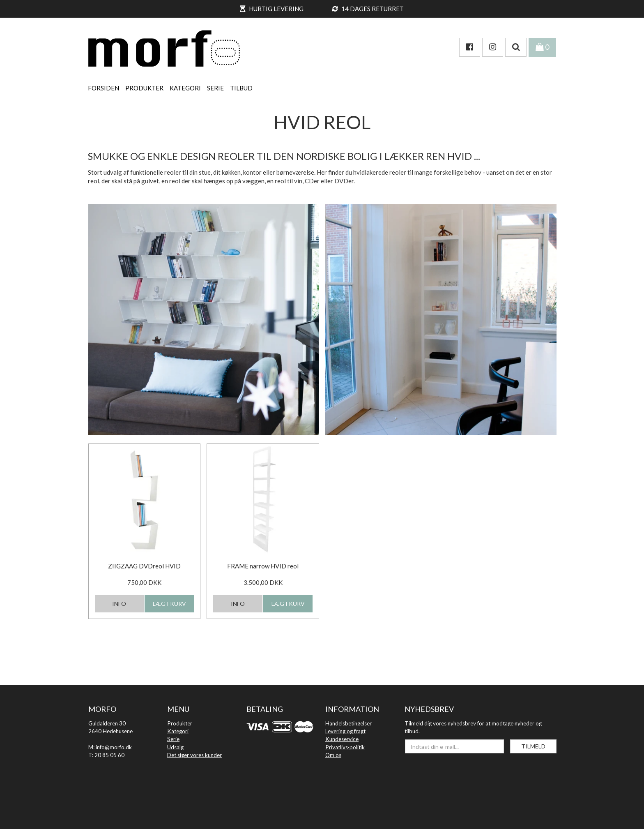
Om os (333, 755)
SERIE (215, 88)
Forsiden (103, 88)
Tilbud (241, 88)
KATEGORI (185, 88)
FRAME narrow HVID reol (263, 566)
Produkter (180, 723)
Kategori (178, 731)
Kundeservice (342, 739)
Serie (173, 739)
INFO (119, 604)
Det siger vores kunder (194, 755)
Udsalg (175, 747)
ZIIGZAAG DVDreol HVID (144, 566)
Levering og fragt (345, 731)
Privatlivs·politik (345, 747)
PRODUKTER (144, 88)
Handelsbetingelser (348, 723)
